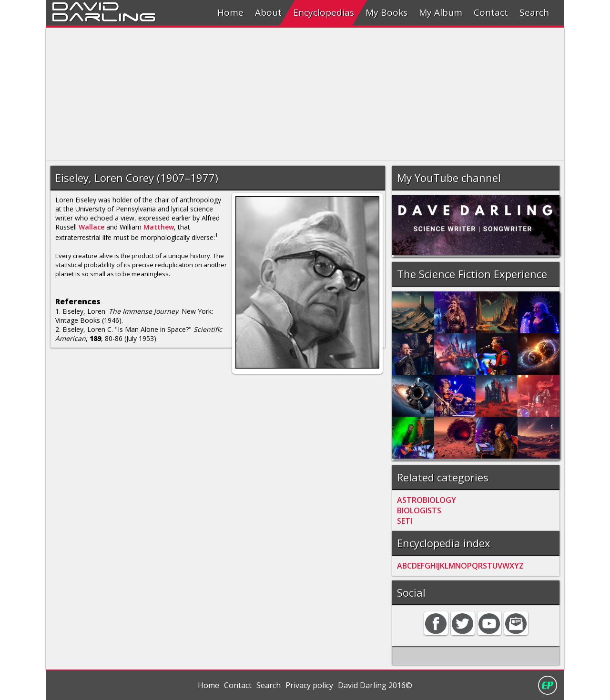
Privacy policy (309, 685)
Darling (104, 16)
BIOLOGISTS (419, 510)
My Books (386, 12)
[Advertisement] (305, 94)
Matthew (159, 227)
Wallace (91, 227)
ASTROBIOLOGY (427, 500)
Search (534, 12)
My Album (441, 12)
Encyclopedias (324, 12)
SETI (405, 521)
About (268, 12)
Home (230, 12)
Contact (491, 12)
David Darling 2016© (375, 685)
